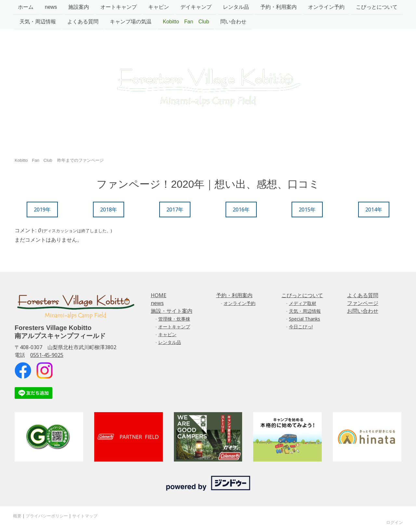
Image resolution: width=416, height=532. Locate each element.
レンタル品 (236, 7)
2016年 (241, 209)
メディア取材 (303, 303)
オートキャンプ (119, 7)
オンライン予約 (326, 7)
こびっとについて (377, 7)
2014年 (374, 209)
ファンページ (363, 303)
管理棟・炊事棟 (174, 319)
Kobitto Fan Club (186, 22)
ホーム (26, 7)
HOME (159, 295)
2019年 (42, 209)
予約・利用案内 (279, 7)
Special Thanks (305, 319)
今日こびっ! (301, 327)
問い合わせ (233, 22)
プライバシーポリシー (47, 516)
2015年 (307, 209)
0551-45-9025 (47, 355)
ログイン (395, 522)
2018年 (109, 209)
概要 (17, 516)
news (51, 7)
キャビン (159, 7)
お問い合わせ (363, 311)
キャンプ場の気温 (131, 22)
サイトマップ (85, 516)
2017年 (175, 209)
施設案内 (79, 7)
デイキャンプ (196, 7)
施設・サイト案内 (172, 311)
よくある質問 (83, 22)
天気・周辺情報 (38, 22)
